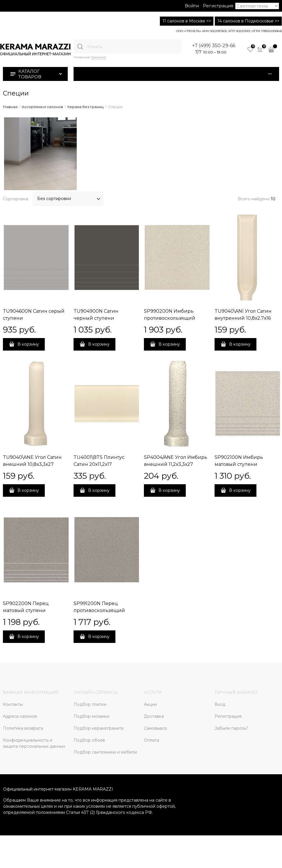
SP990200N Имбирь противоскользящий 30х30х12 (170, 318)
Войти (192, 6)
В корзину (28, 344)
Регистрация (218, 6)
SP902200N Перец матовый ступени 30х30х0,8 (26, 610)
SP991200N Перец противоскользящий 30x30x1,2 (99, 610)
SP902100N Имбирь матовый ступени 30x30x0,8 (239, 464)
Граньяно (99, 57)
